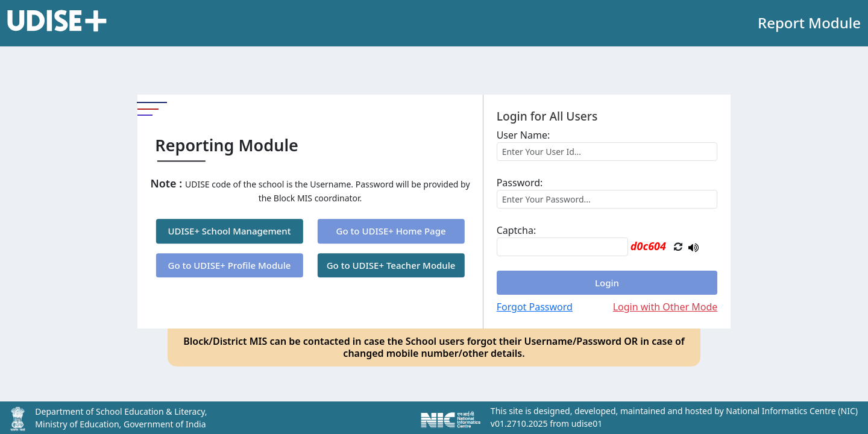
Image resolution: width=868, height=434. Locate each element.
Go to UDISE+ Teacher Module (391, 265)
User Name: (524, 135)
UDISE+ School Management (229, 231)
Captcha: (517, 230)
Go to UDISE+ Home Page (391, 231)
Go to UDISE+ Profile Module (230, 265)
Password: (520, 183)
